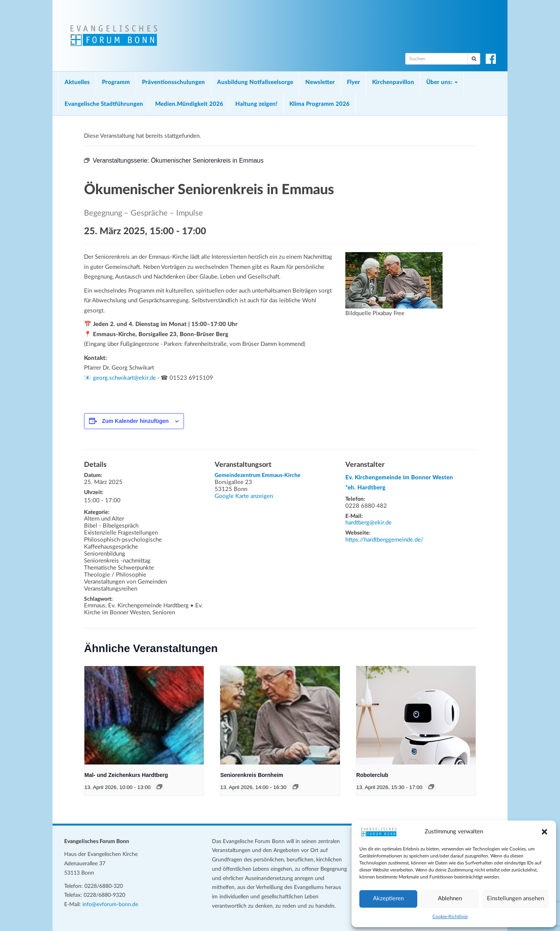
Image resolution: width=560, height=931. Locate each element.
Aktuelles (77, 82)
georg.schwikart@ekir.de (124, 378)
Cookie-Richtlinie (450, 917)
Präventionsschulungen (173, 82)
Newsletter (320, 82)
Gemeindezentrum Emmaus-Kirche (258, 475)
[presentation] (144, 715)
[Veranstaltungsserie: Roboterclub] (431, 787)
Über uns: (442, 82)
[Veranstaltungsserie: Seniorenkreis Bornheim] (296, 787)
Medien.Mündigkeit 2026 (189, 104)
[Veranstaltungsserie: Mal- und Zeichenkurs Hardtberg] (159, 787)
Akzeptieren (388, 899)
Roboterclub (372, 775)
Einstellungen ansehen (515, 899)
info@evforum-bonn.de (110, 905)
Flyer (353, 82)
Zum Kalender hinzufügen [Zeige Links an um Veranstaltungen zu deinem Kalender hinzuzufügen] (135, 421)
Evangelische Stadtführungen (104, 104)
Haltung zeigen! (256, 104)
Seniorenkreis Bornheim (252, 775)
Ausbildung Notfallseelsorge (255, 82)
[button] (544, 832)
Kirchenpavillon (393, 82)
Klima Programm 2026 (319, 104)
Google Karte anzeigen (244, 496)
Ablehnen (450, 899)
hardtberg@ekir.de (368, 523)
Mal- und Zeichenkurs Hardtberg (126, 775)
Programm (116, 82)
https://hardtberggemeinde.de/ (384, 540)
